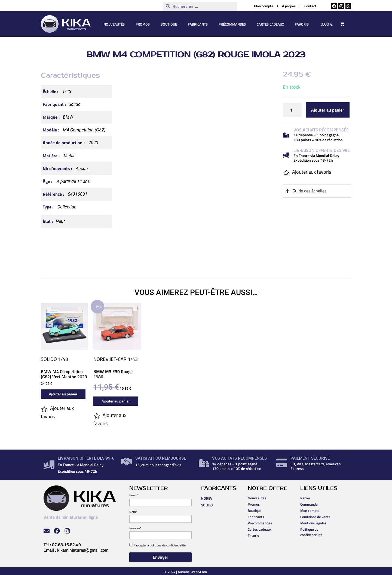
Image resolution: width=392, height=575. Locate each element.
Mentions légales (313, 523)
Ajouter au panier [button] (63, 394)
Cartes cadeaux (270, 24)
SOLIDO (49, 359)
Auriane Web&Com (192, 572)
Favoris (302, 24)
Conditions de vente (315, 517)
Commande (309, 504)
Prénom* (135, 528)
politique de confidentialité (168, 545)
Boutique (169, 24)
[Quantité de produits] (292, 110)
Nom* (133, 512)
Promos (143, 24)
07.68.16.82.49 (66, 545)
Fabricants (198, 24)
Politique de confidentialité (311, 532)
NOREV (101, 359)
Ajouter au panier (328, 110)
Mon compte (310, 511)
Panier (305, 498)
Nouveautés (114, 24)
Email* (134, 495)
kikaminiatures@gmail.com (83, 550)
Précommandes (232, 24)
